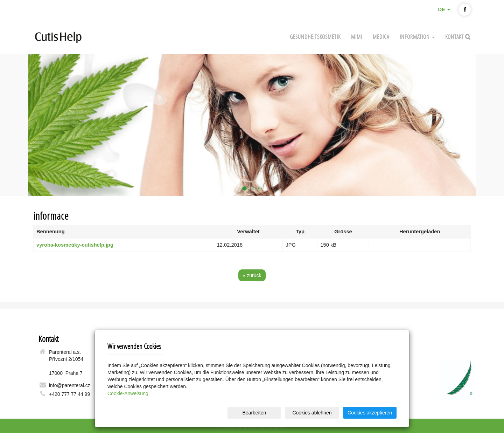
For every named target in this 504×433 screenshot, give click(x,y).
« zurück (252, 275)
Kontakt (455, 37)
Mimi (357, 37)
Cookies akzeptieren (370, 413)
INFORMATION (417, 37)
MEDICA (381, 37)
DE (444, 9)
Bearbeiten (254, 413)
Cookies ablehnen (312, 413)
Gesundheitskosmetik (315, 37)
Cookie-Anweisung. (129, 393)
